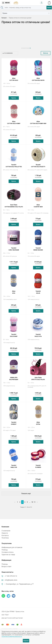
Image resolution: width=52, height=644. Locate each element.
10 (32, 500)
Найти (49, 8)
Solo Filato (14, 204)
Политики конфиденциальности (12, 636)
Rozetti (38, 164)
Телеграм (8, 594)
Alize (14, 77)
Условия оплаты (8, 550)
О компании (6, 529)
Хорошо (26, 641)
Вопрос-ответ (7, 565)
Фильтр (46, 51)
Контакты (5, 534)
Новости (5, 531)
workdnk (15, 627)
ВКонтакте (14, 594)
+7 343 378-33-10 (11, 574)
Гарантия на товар (8, 553)
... (30, 500)
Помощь (5, 548)
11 (35, 500)
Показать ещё (26, 492)
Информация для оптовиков (12, 546)
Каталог (4, 18)
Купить (14, 96)
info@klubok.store (11, 578)
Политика (5, 536)
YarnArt (14, 164)
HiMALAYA (14, 377)
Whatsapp (3, 594)
